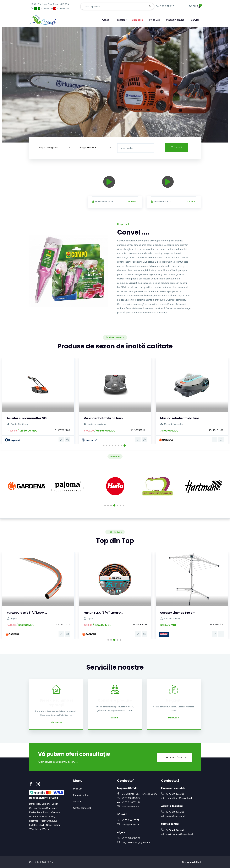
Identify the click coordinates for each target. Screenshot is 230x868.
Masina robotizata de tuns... (104, 418)
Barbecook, (35, 804)
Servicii (195, 20)
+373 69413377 (130, 820)
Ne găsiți (174, 700)
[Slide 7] (123, 138)
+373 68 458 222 (131, 838)
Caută (176, 148)
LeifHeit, (34, 825)
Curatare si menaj (170, 619)
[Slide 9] (133, 138)
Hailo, (52, 817)
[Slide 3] (102, 138)
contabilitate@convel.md (179, 798)
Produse (121, 20)
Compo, (33, 808)
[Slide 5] (112, 138)
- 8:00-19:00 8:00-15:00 (50, 9)
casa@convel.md (131, 807)
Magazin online (175, 20)
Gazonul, (34, 817)
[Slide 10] (139, 138)
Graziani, (44, 817)
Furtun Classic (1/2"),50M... (27, 613)
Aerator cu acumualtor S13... (28, 418)
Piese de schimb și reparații (56, 703)
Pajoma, (57, 825)
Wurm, (46, 829)
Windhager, (36, 829)
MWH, (42, 825)
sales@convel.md (131, 825)
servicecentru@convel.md (179, 834)
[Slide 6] (118, 138)
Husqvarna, (46, 821)
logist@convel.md (175, 816)
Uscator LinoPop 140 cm (178, 613)
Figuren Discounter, (48, 808)
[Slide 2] (97, 138)
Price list (154, 20)
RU (194, 6)
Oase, (49, 825)
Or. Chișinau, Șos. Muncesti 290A (50, 4)
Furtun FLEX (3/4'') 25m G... (103, 613)
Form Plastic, (44, 812)
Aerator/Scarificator (18, 424)
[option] (174, 191)
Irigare (12, 619)
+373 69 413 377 (131, 798)
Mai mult (191, 202)
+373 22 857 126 (131, 802)
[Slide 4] (107, 138)
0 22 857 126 (165, 6)
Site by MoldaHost (191, 862)
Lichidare (137, 20)
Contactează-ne (174, 757)
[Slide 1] (91, 138)
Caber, (55, 804)
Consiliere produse (115, 700)
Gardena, (56, 812)
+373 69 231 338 (175, 794)
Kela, (55, 821)
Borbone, (47, 804)
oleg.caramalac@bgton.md (136, 842)
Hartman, (34, 821)
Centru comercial (82, 808)
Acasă (105, 20)
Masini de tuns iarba (95, 424)
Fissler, (33, 812)
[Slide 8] (128, 138)
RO (190, 6)
